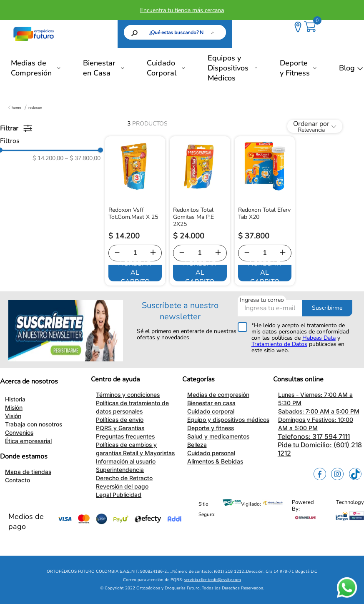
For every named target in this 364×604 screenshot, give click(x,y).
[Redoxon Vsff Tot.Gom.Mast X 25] (135, 211)
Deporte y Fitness (295, 68)
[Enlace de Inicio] (15, 108)
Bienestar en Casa (99, 68)
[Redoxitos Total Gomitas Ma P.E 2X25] (200, 211)
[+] (153, 253)
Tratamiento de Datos (279, 344)
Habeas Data (319, 338)
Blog (347, 68)
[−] (117, 253)
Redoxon (35, 108)
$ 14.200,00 (48, 158)
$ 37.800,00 (83, 158)
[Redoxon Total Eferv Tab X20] (265, 211)
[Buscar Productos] (214, 32)
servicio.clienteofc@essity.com (212, 580)
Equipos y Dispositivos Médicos (228, 68)
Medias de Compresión (31, 68)
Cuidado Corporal (162, 68)
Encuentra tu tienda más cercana (182, 10)
